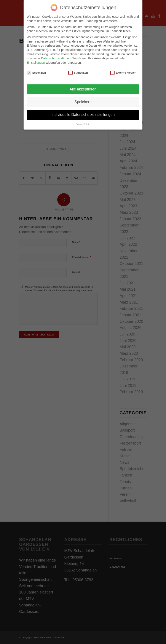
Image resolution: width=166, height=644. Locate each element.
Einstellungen (36, 62)
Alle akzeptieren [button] (83, 88)
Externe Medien (123, 72)
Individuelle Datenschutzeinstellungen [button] (83, 114)
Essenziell (36, 72)
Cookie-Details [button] (83, 123)
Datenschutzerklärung (56, 57)
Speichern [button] (83, 101)
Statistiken (78, 72)
